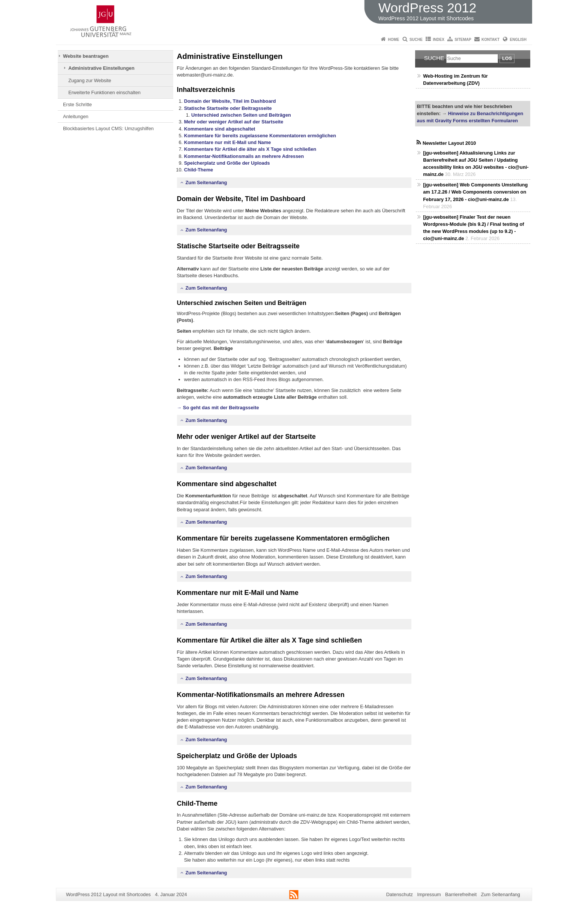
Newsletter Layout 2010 (449, 143)
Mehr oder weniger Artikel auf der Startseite (234, 122)
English (518, 40)
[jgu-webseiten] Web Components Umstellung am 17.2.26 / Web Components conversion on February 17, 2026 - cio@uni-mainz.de (475, 192)
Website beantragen (86, 56)
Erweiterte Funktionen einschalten (104, 92)
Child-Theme (199, 170)
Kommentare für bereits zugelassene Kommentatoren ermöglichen (260, 136)
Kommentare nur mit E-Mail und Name (228, 142)
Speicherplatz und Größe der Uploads (227, 163)
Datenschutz (400, 894)
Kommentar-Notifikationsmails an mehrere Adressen (244, 156)
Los (507, 58)
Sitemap (463, 40)
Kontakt (490, 40)
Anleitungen (76, 116)
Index (439, 40)
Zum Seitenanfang (206, 182)
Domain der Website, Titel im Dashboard (230, 101)
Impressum (429, 894)
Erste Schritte (77, 104)
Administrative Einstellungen (101, 68)
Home (394, 40)
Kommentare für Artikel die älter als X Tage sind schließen (250, 149)
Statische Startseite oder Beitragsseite (228, 108)
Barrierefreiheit (461, 894)
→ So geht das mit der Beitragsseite (218, 408)
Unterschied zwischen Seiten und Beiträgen (241, 115)
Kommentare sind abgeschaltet (220, 129)
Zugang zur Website (90, 80)
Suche (416, 40)
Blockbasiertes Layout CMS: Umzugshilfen (108, 128)
